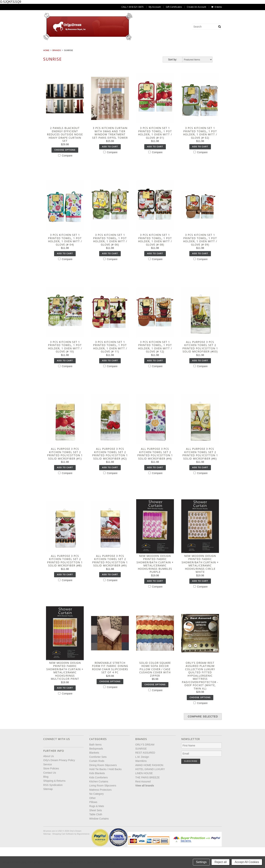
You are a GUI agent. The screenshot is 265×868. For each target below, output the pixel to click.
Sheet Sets (247, 52)
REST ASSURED (145, 774)
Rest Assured (143, 802)
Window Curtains (145, 56)
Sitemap (48, 810)
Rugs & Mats (223, 52)
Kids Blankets (239, 48)
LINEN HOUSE (144, 794)
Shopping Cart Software (63, 855)
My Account (155, 7)
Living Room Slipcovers (91, 52)
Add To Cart (110, 167)
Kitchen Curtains (55, 52)
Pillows (201, 52)
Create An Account (196, 7)
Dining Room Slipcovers (158, 48)
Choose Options (65, 171)
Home (46, 71)
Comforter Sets (95, 48)
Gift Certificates (174, 7)
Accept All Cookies (247, 862)
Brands (57, 71)
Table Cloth (116, 56)
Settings (201, 862)
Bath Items (23, 48)
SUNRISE (141, 769)
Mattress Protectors (131, 52)
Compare (65, 176)
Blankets (69, 48)
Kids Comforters (23, 52)
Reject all (221, 862)
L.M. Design (142, 778)
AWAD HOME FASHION (149, 786)
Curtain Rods (123, 48)
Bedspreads (47, 48)
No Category (163, 52)
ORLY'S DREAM (145, 765)
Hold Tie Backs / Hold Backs (202, 48)
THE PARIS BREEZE (147, 798)
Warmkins (141, 782)
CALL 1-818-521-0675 (132, 7)
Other (184, 52)
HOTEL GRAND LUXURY (150, 790)
